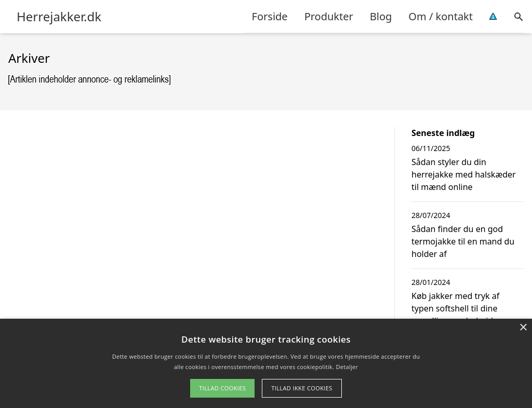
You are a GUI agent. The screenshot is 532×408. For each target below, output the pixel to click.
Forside (270, 16)
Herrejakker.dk (59, 17)
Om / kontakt (441, 16)
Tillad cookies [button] (222, 388)
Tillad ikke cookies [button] (302, 388)
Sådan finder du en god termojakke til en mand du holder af (463, 241)
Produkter (329, 16)
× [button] (523, 328)
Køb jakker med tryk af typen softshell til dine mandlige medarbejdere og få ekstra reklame (465, 315)
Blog (381, 16)
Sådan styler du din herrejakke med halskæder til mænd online (464, 174)
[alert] (266, 363)
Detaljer (347, 367)
